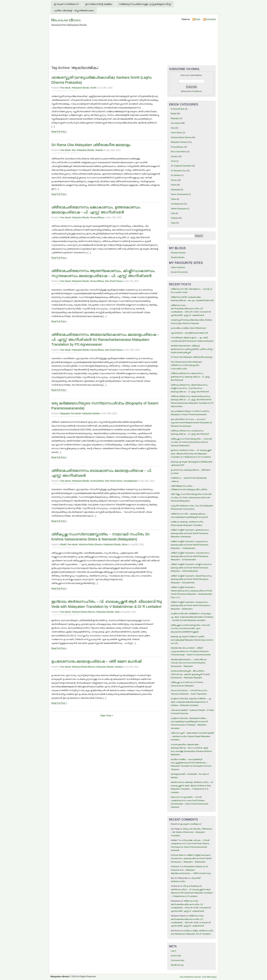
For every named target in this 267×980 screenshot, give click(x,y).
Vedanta (99, 150)
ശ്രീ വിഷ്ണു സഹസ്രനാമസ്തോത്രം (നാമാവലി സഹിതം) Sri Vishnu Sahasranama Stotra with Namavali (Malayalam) (191, 497)
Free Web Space (210, 977)
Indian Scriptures (178, 267)
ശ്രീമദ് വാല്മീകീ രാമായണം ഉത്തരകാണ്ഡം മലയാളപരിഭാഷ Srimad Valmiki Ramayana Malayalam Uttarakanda (190, 533)
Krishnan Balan (177, 855)
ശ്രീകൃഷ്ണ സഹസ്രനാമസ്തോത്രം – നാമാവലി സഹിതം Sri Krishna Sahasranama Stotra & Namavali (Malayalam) (191, 442)
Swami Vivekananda (179, 194)
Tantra (173, 199)
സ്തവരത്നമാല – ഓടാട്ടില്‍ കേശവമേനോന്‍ (189, 333)
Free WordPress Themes (190, 977)
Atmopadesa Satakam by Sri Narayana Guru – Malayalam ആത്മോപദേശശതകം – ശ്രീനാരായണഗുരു (191, 870)
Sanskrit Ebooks (178, 257)
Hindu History (177, 133)
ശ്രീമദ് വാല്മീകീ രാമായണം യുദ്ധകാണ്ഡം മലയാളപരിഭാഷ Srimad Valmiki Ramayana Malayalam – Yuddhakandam (189, 545)
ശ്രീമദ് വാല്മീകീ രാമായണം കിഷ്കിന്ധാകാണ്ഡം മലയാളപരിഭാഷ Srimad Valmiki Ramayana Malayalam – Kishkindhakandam (191, 568)
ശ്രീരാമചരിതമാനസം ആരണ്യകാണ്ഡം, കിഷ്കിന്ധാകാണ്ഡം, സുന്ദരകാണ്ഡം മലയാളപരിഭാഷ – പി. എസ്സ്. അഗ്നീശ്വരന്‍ (190, 388)
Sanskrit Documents (179, 272)
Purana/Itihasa (97, 217)
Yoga (173, 223)
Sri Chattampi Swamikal (181, 166)
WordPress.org (177, 965)
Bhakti (63, 544)
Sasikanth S (176, 866)
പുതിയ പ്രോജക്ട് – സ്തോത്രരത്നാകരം (74, 10)
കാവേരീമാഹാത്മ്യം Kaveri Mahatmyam (188, 328)
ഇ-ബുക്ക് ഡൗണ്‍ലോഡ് (66, 4)
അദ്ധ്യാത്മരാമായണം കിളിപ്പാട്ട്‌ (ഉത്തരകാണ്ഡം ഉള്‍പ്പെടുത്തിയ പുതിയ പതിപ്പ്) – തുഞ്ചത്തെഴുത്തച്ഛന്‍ (192, 349)
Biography (65, 413)
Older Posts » (107, 716)
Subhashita (176, 190)
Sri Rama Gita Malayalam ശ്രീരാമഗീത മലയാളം (91, 145)
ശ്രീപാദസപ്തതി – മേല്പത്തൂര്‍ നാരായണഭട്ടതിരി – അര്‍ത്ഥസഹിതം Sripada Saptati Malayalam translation (192, 736)
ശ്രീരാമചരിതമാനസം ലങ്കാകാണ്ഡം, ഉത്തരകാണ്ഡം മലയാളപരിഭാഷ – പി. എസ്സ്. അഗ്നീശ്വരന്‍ (190, 377)
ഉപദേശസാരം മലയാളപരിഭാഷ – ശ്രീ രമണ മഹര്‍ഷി (96, 661)
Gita (74, 150)
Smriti (93, 88)
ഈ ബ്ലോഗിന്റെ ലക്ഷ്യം (99, 4)
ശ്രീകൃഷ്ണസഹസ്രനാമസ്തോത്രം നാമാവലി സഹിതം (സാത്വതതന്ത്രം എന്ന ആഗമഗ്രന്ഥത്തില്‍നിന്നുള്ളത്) (190, 628)
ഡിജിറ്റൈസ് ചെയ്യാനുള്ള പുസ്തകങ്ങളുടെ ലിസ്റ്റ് (145, 4)
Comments (211, 19)
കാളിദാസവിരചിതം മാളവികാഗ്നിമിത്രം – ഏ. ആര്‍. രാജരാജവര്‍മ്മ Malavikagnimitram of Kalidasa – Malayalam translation (191, 702)
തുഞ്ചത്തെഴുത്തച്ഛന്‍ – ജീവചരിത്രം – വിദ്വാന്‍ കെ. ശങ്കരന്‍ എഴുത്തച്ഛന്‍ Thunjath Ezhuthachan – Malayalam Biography (190, 674)
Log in (173, 951)
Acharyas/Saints (178, 109)
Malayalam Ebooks (80, 88)
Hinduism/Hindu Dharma (90, 544)
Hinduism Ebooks (178, 253)
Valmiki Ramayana (179, 209)
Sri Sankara (176, 175)
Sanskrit (174, 156)
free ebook (65, 88)
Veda (117, 612)
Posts (198, 19)
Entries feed (176, 956)
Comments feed (177, 960)
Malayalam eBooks (66, 20)
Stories (174, 180)
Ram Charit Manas (114, 281)
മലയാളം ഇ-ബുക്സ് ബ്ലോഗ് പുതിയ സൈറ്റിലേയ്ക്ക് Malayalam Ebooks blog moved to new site (192, 640)
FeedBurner (197, 91)
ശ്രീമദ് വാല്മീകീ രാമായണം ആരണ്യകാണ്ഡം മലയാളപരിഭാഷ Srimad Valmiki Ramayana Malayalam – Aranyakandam (191, 579)
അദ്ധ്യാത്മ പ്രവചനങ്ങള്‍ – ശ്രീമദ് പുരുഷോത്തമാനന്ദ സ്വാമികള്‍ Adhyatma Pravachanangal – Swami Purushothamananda (191, 651)
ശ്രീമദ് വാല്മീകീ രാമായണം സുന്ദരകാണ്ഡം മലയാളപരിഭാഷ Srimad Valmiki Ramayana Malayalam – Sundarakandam (190, 556)
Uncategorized (130, 481)
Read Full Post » (59, 132)
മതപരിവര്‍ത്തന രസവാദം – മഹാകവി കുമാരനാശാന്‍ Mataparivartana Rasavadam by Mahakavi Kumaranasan (191, 423)
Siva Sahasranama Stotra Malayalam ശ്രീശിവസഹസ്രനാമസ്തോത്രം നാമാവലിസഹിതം (186, 365)
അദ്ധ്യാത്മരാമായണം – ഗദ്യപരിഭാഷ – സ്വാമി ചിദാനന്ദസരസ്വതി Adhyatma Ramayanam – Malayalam (189, 663)
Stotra (125, 544)
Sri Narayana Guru (179, 171)
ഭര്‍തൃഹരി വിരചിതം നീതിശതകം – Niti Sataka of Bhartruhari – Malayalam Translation (192, 832)
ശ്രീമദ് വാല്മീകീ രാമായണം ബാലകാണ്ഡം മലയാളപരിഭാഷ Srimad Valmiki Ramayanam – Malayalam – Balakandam (191, 605)
